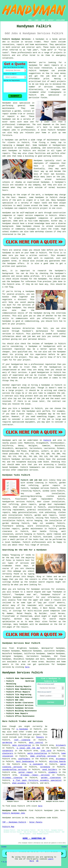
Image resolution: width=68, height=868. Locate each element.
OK (37, 861)
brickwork (61, 745)
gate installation (22, 745)
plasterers (8, 753)
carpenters (8, 751)
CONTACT (51, 20)
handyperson (49, 346)
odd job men (29, 336)
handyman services (40, 488)
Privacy (64, 847)
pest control (36, 743)
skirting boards (57, 761)
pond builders (50, 770)
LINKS (36, 20)
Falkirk (47, 440)
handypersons (59, 145)
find (11, 648)
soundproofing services (14, 770)
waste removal (54, 534)
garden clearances (51, 778)
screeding (45, 767)
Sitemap (4, 847)
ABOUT (43, 20)
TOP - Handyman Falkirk (14, 822)
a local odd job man (28, 748)
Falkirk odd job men (31, 480)
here (27, 667)
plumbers (53, 772)
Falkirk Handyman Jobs (14, 813)
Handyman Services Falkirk (23, 673)
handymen (7, 119)
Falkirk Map (8, 827)
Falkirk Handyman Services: (17, 39)
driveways (61, 759)
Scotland (48, 537)
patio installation (37, 753)
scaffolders (24, 759)
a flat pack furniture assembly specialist (37, 780)
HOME (30, 20)
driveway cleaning (12, 778)
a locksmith (36, 764)
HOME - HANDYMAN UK (34, 838)
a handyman (22, 729)
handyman (33, 65)
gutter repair (26, 772)
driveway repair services (35, 775)
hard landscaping (25, 761)
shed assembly (19, 783)
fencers (40, 737)
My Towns (6, 862)
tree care (46, 751)
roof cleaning (22, 740)
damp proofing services (43, 756)
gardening (7, 743)
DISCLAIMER (60, 20)
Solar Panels (36, 822)
